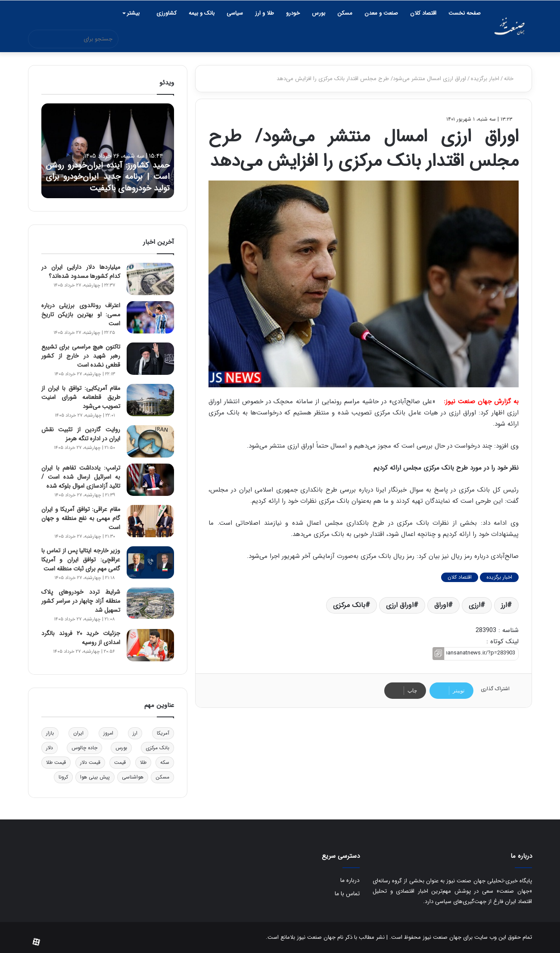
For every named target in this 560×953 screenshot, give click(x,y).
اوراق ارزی (400, 605)
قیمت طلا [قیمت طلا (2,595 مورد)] (56, 762)
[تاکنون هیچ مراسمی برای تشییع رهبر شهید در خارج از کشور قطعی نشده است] (150, 359)
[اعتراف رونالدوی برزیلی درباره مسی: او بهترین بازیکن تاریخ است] (150, 317)
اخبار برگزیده (485, 79)
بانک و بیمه (202, 13)
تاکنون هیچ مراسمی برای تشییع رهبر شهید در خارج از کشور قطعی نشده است (81, 356)
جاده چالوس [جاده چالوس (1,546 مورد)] (84, 748)
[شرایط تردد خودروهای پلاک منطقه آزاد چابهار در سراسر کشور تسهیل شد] (150, 603)
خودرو (293, 13)
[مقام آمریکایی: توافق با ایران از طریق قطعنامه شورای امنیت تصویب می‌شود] (150, 400)
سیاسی (235, 13)
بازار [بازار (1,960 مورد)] (50, 733)
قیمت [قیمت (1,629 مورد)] (120, 762)
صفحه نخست (465, 13)
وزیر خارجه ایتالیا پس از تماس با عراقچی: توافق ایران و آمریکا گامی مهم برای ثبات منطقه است (81, 560)
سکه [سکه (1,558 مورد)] (165, 762)
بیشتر (133, 13)
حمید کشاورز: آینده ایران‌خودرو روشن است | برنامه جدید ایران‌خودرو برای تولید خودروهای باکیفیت (108, 170)
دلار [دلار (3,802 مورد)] (50, 748)
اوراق (441, 605)
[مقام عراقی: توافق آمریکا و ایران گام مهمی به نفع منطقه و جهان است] (150, 521)
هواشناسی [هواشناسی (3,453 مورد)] (133, 777)
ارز (504, 605)
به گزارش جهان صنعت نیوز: (481, 402)
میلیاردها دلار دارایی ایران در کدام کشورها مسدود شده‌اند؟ (81, 272)
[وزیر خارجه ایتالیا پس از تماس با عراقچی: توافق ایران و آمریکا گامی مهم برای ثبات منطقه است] (150, 562)
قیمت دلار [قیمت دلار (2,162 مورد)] (90, 762)
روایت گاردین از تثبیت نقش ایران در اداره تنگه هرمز (81, 434)
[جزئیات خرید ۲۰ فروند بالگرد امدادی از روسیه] (150, 645)
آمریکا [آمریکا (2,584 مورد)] (163, 733)
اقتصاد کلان (423, 13)
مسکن (345, 13)
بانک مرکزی (349, 605)
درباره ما (350, 880)
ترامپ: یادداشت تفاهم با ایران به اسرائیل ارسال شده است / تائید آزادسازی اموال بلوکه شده (81, 477)
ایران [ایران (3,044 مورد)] (78, 733)
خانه (512, 79)
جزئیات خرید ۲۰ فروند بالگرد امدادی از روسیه (81, 638)
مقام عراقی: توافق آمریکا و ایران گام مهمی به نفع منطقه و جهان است (81, 518)
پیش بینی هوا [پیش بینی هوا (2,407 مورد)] (95, 777)
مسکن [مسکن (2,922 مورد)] (162, 777)
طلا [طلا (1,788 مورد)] (143, 762)
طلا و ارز (264, 13)
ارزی (474, 605)
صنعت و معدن (381, 13)
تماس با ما (347, 894)
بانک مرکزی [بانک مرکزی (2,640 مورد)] (157, 748)
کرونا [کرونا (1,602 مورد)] (63, 777)
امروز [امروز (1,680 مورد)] (108, 733)
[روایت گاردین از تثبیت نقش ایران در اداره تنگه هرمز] (150, 441)
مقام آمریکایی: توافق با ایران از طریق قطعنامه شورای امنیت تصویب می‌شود (81, 397)
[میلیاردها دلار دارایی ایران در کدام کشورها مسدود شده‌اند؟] (150, 279)
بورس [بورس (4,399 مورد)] (121, 748)
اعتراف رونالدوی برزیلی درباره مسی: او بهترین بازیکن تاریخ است (81, 315)
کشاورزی (166, 13)
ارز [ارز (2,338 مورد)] (135, 733)
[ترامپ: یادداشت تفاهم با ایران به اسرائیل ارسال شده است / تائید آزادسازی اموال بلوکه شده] (150, 480)
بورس (319, 13)
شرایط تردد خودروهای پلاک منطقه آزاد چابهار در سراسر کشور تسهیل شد (81, 601)
